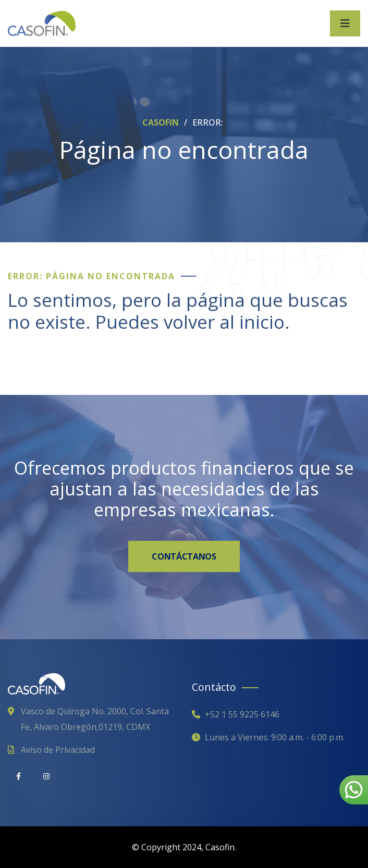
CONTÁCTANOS (184, 556)
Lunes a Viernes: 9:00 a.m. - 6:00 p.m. (275, 737)
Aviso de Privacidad (58, 750)
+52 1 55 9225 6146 (242, 714)
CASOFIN (162, 122)
